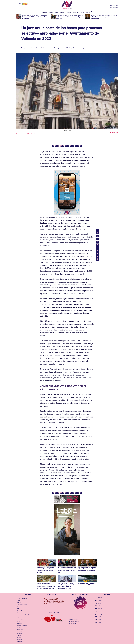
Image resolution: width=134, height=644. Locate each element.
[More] (81, 146)
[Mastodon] (68, 146)
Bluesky (99, 617)
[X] (63, 146)
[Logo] (67, 5)
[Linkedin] (73, 146)
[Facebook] (61, 146)
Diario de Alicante (73, 619)
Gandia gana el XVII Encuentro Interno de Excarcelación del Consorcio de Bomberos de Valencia (35, 17)
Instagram (100, 600)
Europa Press (114, 132)
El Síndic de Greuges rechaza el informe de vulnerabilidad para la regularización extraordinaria (104, 17)
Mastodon (100, 620)
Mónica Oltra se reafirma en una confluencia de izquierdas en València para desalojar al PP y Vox (70, 17)
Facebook (100, 598)
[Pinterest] (78, 146)
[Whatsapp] (56, 146)
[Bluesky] (71, 146)
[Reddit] (76, 146)
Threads (100, 622)
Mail (99, 606)
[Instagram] (58, 146)
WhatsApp (100, 614)
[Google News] (53, 146)
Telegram (100, 609)
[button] (18, 3)
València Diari (72, 624)
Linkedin (100, 603)
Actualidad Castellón (74, 621)
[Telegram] (66, 146)
